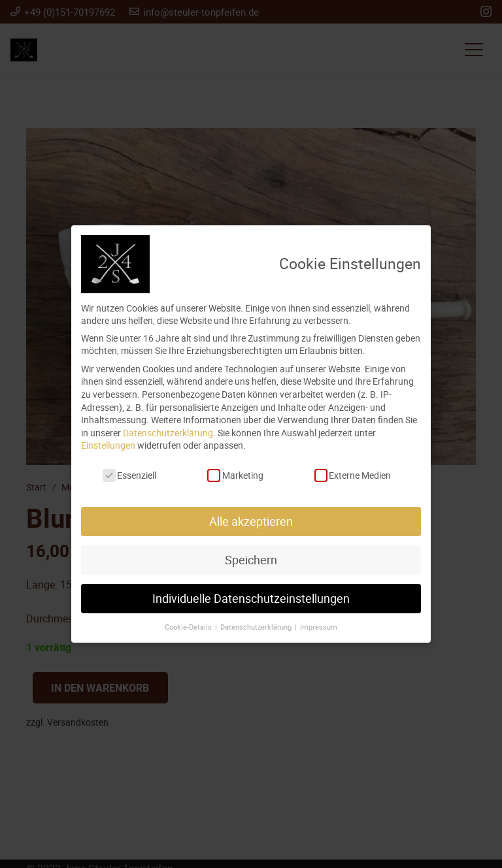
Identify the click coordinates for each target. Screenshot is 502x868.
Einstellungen (108, 445)
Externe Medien (353, 475)
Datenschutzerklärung (168, 433)
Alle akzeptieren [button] (251, 522)
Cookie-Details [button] (189, 627)
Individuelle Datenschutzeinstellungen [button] (251, 599)
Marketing (235, 475)
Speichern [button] (251, 560)
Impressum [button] (319, 627)
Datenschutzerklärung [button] (257, 627)
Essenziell (129, 475)
